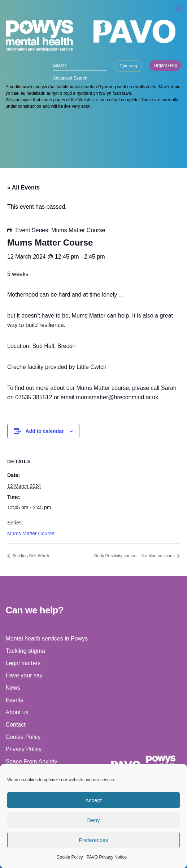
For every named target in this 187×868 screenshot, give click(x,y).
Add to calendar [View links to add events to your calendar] (45, 431)
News (13, 688)
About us (17, 712)
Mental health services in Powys (47, 639)
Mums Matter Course (31, 533)
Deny (93, 820)
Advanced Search (70, 78)
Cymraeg (128, 66)
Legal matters (23, 663)
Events (15, 700)
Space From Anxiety (32, 761)
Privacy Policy (24, 749)
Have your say (24, 675)
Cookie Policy (70, 857)
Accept (93, 800)
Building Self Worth (30, 556)
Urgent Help (165, 65)
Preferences (94, 840)
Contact (16, 725)
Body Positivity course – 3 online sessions (135, 556)
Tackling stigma (25, 651)
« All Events (23, 188)
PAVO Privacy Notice (107, 857)
